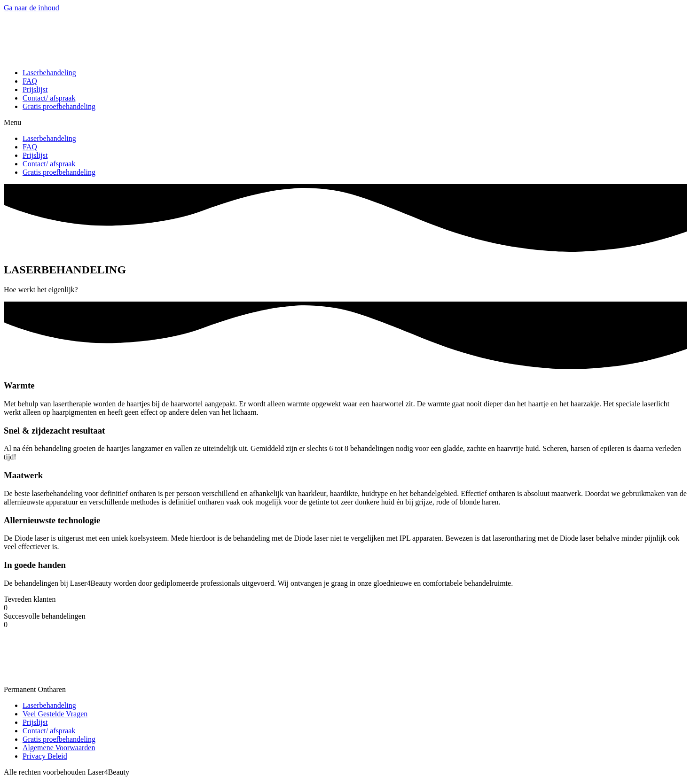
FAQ (30, 81)
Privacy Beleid (45, 756)
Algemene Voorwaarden (59, 748)
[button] (345, 123)
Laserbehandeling (49, 73)
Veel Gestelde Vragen (55, 714)
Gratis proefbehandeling (59, 106)
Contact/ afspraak (49, 98)
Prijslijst (35, 89)
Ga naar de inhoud (31, 8)
